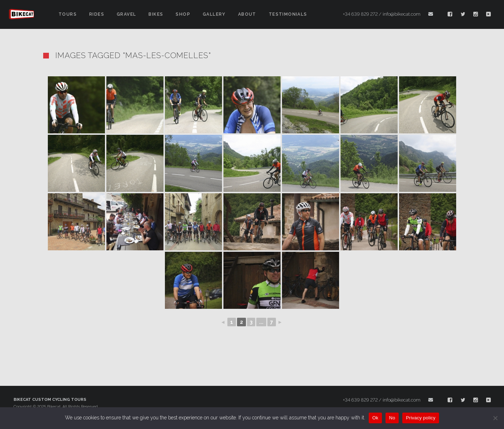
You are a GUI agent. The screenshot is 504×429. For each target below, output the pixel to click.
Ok (375, 418)
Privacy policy (421, 418)
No (392, 418)
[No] (495, 418)
